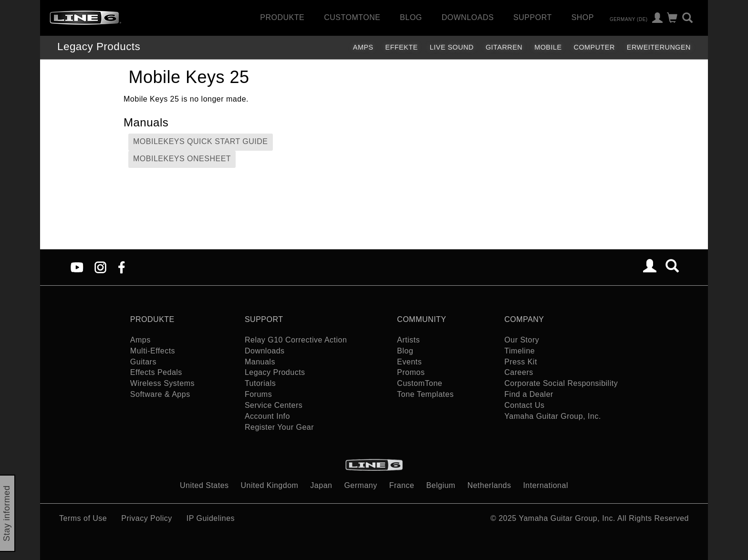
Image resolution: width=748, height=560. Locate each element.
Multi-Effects (153, 351)
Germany (360, 485)
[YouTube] (77, 267)
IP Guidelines (211, 518)
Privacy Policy (147, 518)
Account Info (267, 416)
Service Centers (274, 405)
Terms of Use (83, 518)
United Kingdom (270, 485)
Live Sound (452, 47)
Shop (583, 17)
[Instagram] (100, 267)
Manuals (260, 362)
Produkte (282, 17)
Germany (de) (629, 19)
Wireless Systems (162, 383)
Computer (594, 47)
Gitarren (504, 47)
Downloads (468, 17)
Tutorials (260, 383)
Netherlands (489, 485)
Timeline (519, 351)
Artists (408, 340)
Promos (411, 372)
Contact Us (524, 405)
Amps (363, 47)
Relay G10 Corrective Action (296, 340)
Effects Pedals (156, 372)
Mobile (548, 47)
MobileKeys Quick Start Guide (201, 141)
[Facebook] (121, 267)
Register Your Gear (279, 427)
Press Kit (521, 362)
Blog (411, 17)
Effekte (402, 47)
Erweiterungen (659, 47)
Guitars (143, 362)
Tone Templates (425, 394)
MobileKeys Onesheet (182, 159)
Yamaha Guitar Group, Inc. (553, 416)
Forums (258, 394)
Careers (519, 372)
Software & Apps (160, 394)
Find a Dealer (529, 394)
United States (204, 485)
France (402, 485)
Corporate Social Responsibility (561, 383)
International (545, 485)
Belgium (441, 485)
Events (409, 362)
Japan (321, 485)
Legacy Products (99, 47)
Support (533, 17)
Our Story (522, 340)
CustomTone (352, 17)
